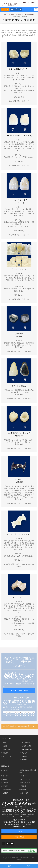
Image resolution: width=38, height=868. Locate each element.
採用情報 (24, 756)
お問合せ (24, 760)
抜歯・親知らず (25, 783)
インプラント (24, 776)
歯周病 (4, 779)
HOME (5, 15)
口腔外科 (5, 783)
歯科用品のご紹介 (27, 750)
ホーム (4, 743)
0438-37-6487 (15, 824)
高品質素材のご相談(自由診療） (25, 15)
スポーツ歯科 (24, 793)
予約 (9, 866)
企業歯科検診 (6, 790)
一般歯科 (5, 770)
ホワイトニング (25, 779)
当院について (6, 750)
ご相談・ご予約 (26, 746)
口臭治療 (23, 790)
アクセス (5, 9)
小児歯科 (5, 786)
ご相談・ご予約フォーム (19, 690)
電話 (29, 866)
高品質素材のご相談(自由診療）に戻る (20, 726)
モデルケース (6, 756)
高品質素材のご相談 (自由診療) (28, 771)
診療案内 (12, 15)
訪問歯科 (5, 793)
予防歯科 (23, 786)
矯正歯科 (5, 776)
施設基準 (5, 753)
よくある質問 (25, 743)
